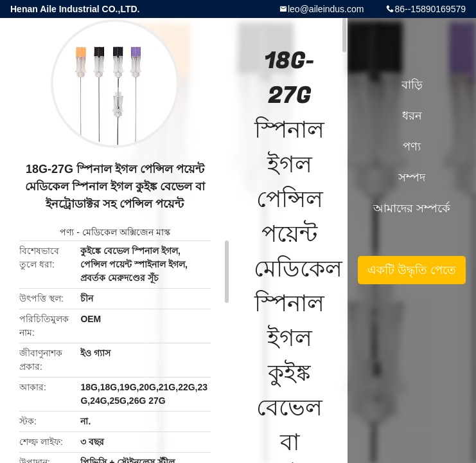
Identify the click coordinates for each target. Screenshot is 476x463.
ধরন (412, 116)
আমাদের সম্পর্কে (412, 208)
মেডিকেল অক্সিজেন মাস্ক (126, 232)
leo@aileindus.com (326, 9)
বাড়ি (412, 85)
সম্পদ (412, 177)
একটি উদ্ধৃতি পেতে (412, 270)
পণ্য (67, 232)
